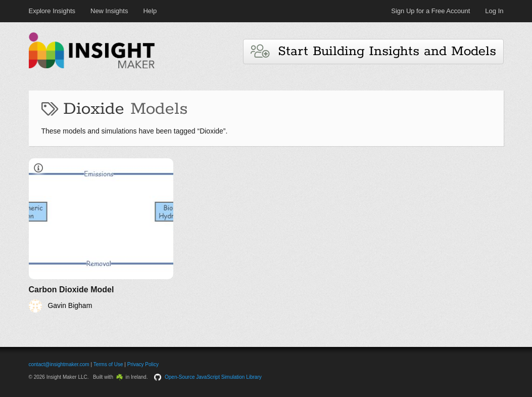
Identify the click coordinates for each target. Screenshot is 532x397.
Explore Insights (52, 11)
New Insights (109, 11)
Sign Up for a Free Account (430, 11)
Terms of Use (108, 364)
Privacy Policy (143, 364)
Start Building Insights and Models (373, 51)
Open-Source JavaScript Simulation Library (213, 377)
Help (150, 11)
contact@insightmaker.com (59, 364)
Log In (494, 11)
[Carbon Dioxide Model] (101, 235)
